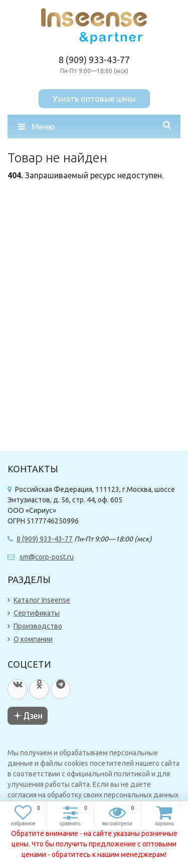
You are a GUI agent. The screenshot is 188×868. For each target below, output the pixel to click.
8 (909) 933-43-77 (94, 60)
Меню (37, 126)
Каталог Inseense (42, 600)
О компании (33, 639)
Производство (38, 626)
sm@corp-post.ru (47, 557)
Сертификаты (37, 613)
